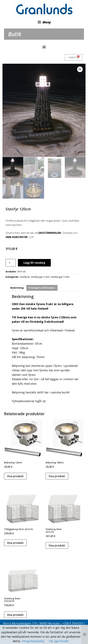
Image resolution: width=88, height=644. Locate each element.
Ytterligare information (42, 288)
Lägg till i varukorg (34, 263)
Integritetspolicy (34, 641)
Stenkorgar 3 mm (40, 277)
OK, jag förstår (59, 641)
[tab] (17, 288)
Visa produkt (15, 476)
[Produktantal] (11, 263)
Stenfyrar (25, 277)
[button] (44, 47)
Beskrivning (17, 288)
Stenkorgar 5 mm (60, 277)
